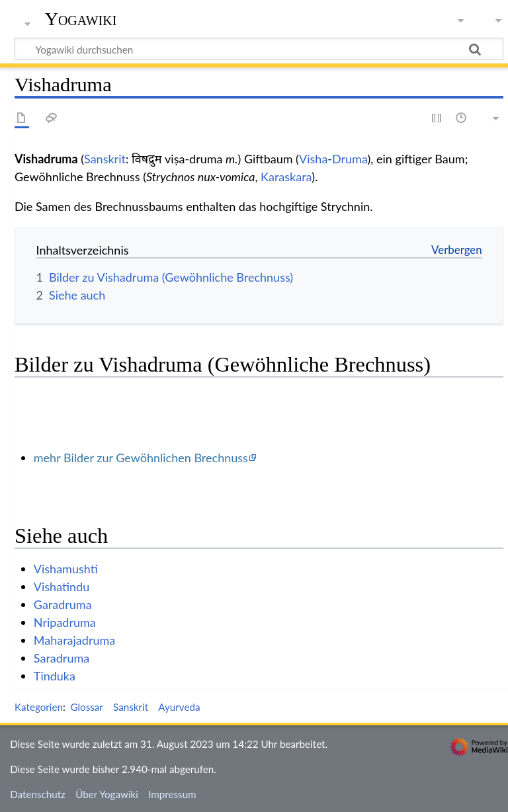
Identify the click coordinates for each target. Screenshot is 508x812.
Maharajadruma (74, 640)
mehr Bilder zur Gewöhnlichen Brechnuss (141, 458)
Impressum (172, 794)
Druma (350, 159)
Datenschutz (38, 794)
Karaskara (286, 177)
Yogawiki (81, 19)
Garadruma (63, 604)
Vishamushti (66, 569)
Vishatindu (62, 587)
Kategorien (39, 707)
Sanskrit (105, 159)
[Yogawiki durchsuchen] (259, 49)
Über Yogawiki (107, 794)
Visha (313, 159)
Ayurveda (179, 707)
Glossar (86, 707)
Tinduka (55, 676)
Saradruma (62, 658)
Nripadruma (65, 622)
